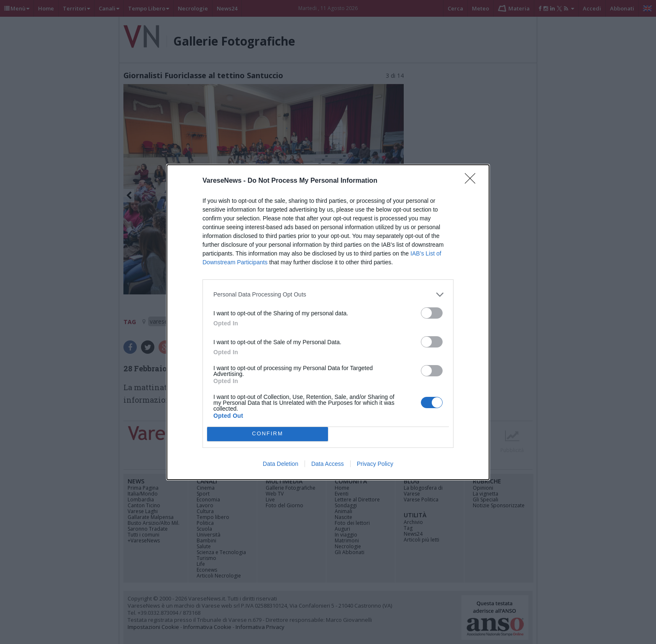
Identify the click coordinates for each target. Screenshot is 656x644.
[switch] (432, 313)
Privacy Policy (375, 464)
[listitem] (328, 295)
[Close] (473, 181)
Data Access (328, 464)
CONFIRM (268, 434)
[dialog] (328, 322)
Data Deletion (281, 464)
